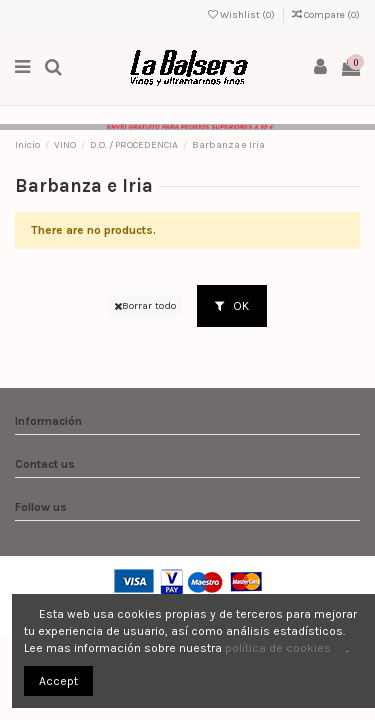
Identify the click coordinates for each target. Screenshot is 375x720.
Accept (58, 681)
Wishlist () (242, 15)
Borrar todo (145, 305)
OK (232, 306)
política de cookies (278, 648)
